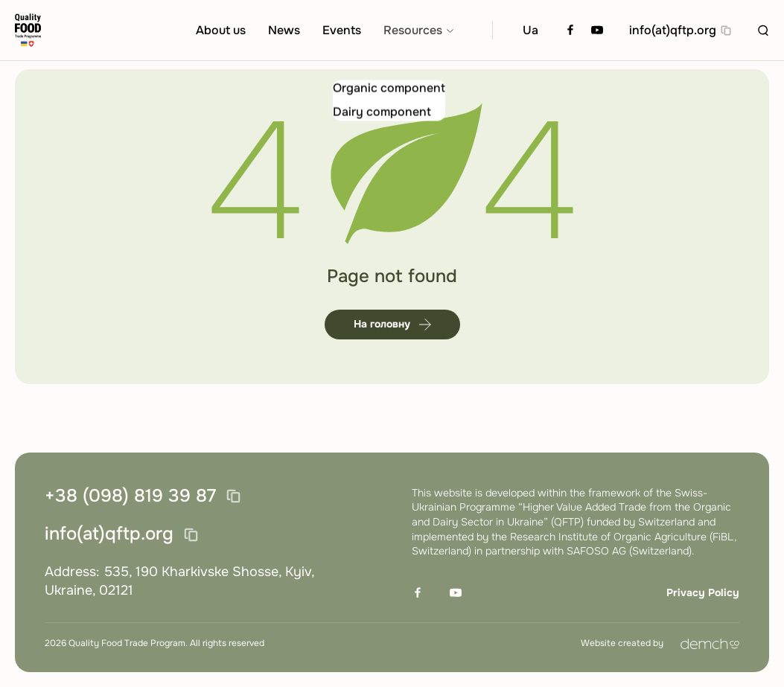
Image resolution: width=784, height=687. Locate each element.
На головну (392, 333)
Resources (413, 31)
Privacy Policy (703, 592)
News (284, 31)
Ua (530, 31)
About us (221, 31)
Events (342, 31)
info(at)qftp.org (673, 31)
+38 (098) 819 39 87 (130, 496)
